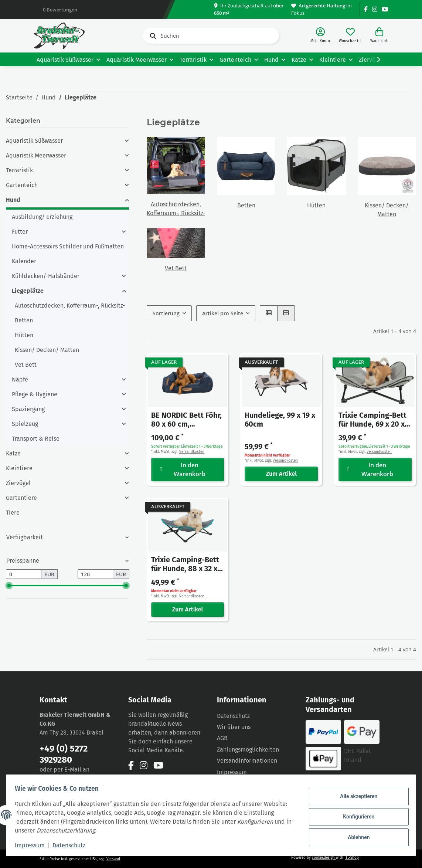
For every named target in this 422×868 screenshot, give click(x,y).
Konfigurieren (355, 817)
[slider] (9, 586)
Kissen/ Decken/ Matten (47, 350)
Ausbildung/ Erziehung (42, 217)
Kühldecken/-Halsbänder (46, 276)
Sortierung (166, 313)
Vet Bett (176, 268)
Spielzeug (25, 424)
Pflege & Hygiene (35, 394)
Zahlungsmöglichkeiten (248, 750)
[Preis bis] (95, 574)
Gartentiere (21, 498)
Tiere (13, 513)
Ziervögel (18, 483)
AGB (222, 738)
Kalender (24, 261)
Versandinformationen (247, 761)
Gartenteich (22, 185)
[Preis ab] (24, 574)
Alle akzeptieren (355, 798)
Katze (13, 453)
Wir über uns (234, 727)
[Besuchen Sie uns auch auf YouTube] (385, 9)
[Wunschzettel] (350, 36)
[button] (320, 36)
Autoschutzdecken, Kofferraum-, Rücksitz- (70, 306)
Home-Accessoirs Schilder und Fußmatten (68, 246)
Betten (246, 205)
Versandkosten (192, 452)
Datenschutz (233, 716)
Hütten (316, 205)
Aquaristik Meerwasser (36, 155)
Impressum (232, 772)
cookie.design (324, 858)
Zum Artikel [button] (281, 474)
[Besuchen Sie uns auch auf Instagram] (375, 9)
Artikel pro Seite (223, 313)
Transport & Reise (36, 439)
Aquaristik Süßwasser (34, 141)
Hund (13, 200)
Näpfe (20, 379)
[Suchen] (211, 36)
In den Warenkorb (183, 469)
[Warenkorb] (379, 36)
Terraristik (19, 170)
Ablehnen (355, 836)
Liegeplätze (28, 291)
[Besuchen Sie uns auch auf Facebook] (366, 9)
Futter (20, 232)
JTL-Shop (352, 858)
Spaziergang (28, 409)
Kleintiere (19, 468)
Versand (113, 859)
